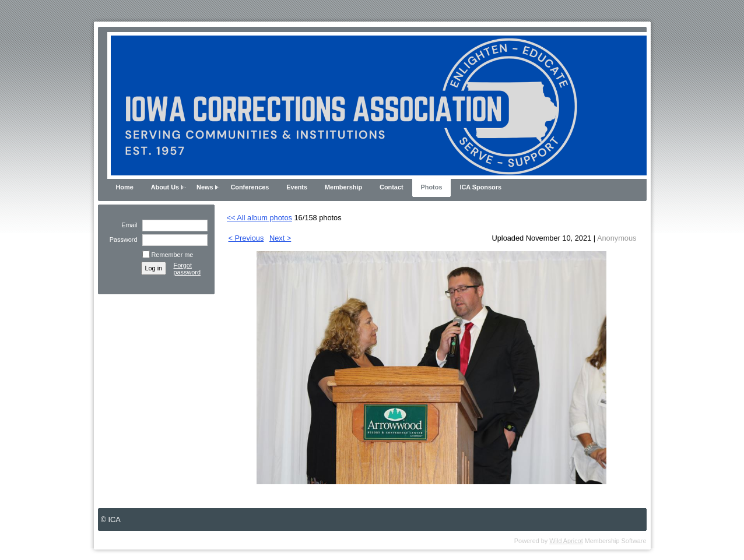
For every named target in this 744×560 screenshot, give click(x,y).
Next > (280, 238)
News (205, 187)
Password (121, 240)
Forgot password (187, 269)
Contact (391, 187)
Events (297, 187)
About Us (165, 187)
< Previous (246, 238)
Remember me (173, 255)
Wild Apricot (566, 541)
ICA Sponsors (480, 187)
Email (127, 225)
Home (125, 187)
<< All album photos (259, 218)
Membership (343, 187)
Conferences (250, 187)
